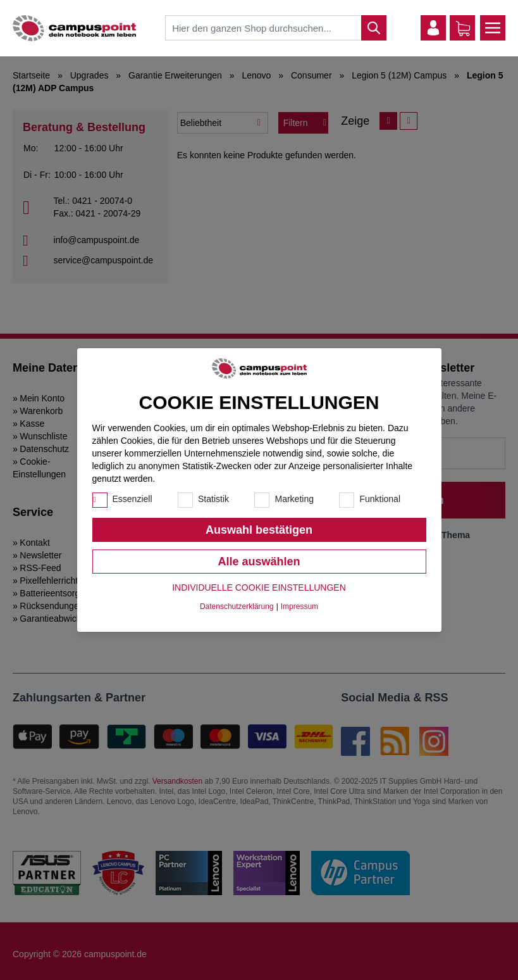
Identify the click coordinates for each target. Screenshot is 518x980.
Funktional (380, 499)
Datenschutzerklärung (237, 606)
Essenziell (133, 499)
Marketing (294, 499)
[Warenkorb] (463, 28)
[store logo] (74, 28)
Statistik (213, 499)
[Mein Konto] (433, 28)
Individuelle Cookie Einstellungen (259, 587)
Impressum (299, 606)
